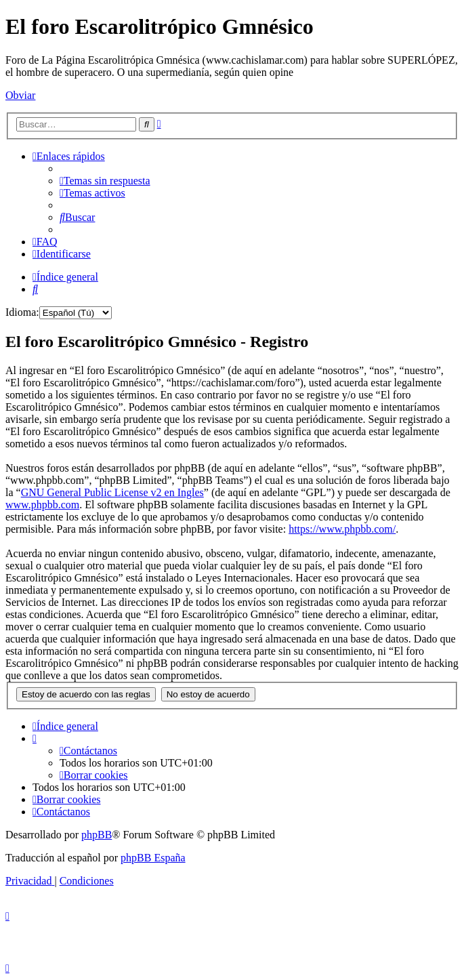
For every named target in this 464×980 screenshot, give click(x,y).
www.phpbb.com (42, 505)
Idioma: (22, 312)
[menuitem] (105, 181)
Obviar (20, 95)
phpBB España (153, 858)
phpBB (97, 835)
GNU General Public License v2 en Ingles (112, 492)
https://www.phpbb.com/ (342, 529)
